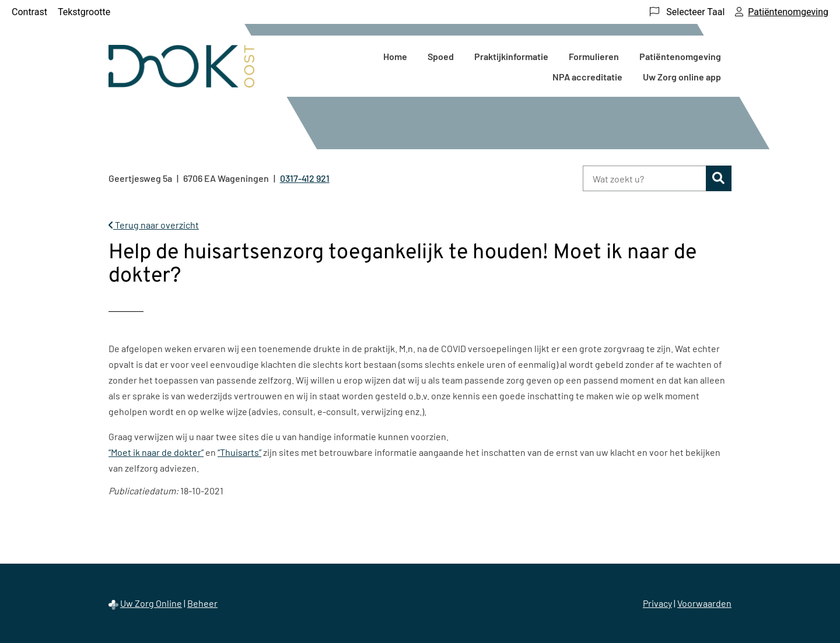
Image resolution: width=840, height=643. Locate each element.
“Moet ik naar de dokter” (156, 452)
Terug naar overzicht (154, 225)
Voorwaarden (704, 603)
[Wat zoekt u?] (644, 178)
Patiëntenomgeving (680, 56)
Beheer (202, 603)
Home (395, 56)
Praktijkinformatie (511, 56)
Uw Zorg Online (151, 603)
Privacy (657, 603)
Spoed (441, 56)
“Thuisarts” (239, 452)
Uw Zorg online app (682, 77)
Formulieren (594, 56)
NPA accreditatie (587, 77)
